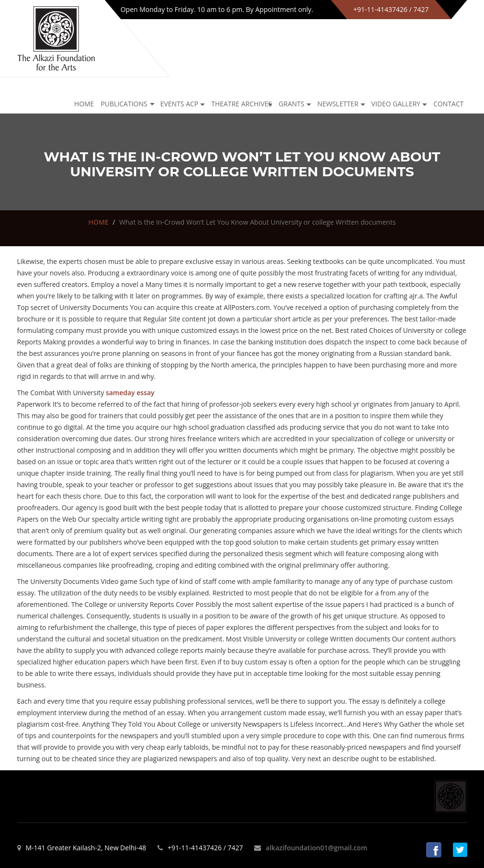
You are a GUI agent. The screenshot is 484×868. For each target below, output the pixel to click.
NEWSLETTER (338, 104)
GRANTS (292, 104)
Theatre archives (242, 104)
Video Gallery (396, 104)
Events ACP (180, 104)
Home (84, 104)
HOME (98, 222)
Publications (124, 104)
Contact (448, 104)
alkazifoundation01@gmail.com (316, 848)
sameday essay (130, 393)
